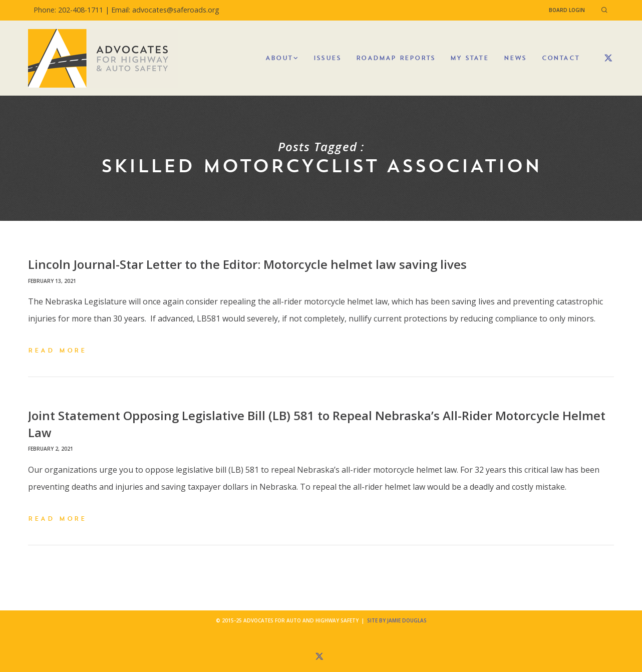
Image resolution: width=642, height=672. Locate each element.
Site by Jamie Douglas (397, 620)
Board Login (567, 10)
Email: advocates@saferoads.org (165, 10)
